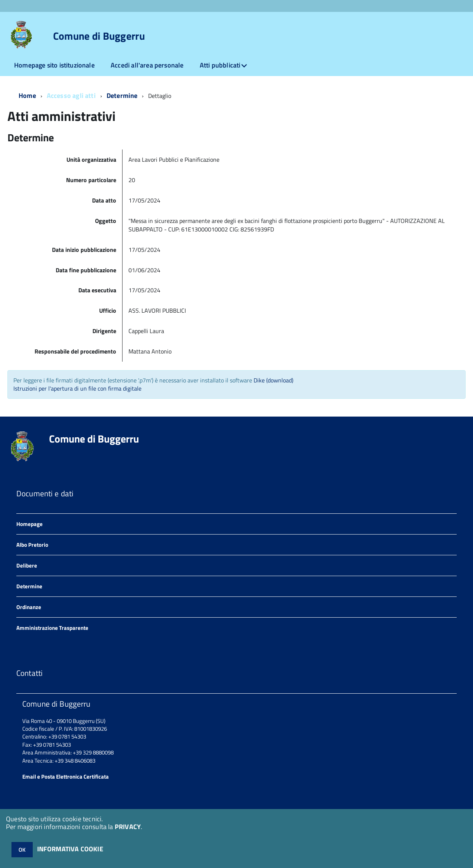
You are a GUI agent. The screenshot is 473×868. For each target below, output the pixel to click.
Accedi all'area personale (147, 65)
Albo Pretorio (32, 545)
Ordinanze (29, 607)
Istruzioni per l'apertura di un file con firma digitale (77, 388)
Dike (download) (273, 380)
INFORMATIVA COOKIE (70, 849)
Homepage (30, 524)
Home (27, 96)
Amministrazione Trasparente (52, 628)
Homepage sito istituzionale (54, 65)
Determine (122, 96)
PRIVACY (128, 827)
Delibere (27, 565)
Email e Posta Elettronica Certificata (66, 777)
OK (22, 850)
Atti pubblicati (220, 65)
